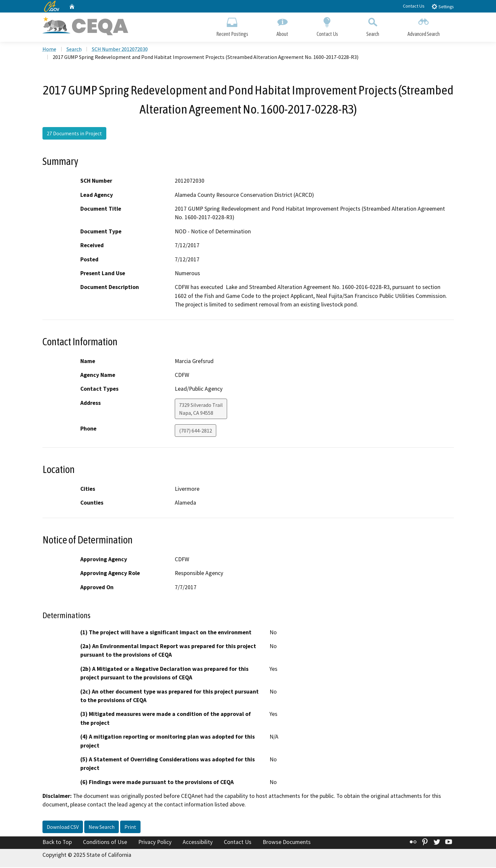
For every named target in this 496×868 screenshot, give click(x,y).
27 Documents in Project (74, 134)
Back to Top (57, 843)
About (282, 26)
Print (130, 828)
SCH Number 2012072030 (120, 50)
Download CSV (63, 828)
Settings (443, 6)
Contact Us (414, 6)
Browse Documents (287, 843)
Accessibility (198, 843)
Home (49, 50)
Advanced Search (424, 26)
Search (373, 26)
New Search (102, 828)
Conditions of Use (105, 843)
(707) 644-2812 (196, 431)
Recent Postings (232, 26)
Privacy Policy (155, 843)
